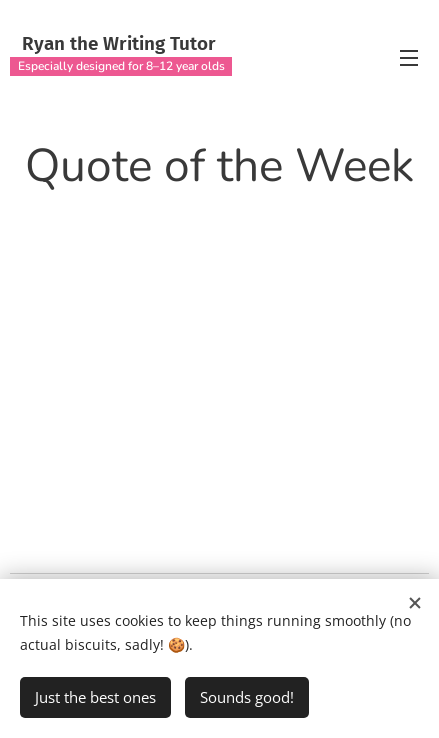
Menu (409, 58)
